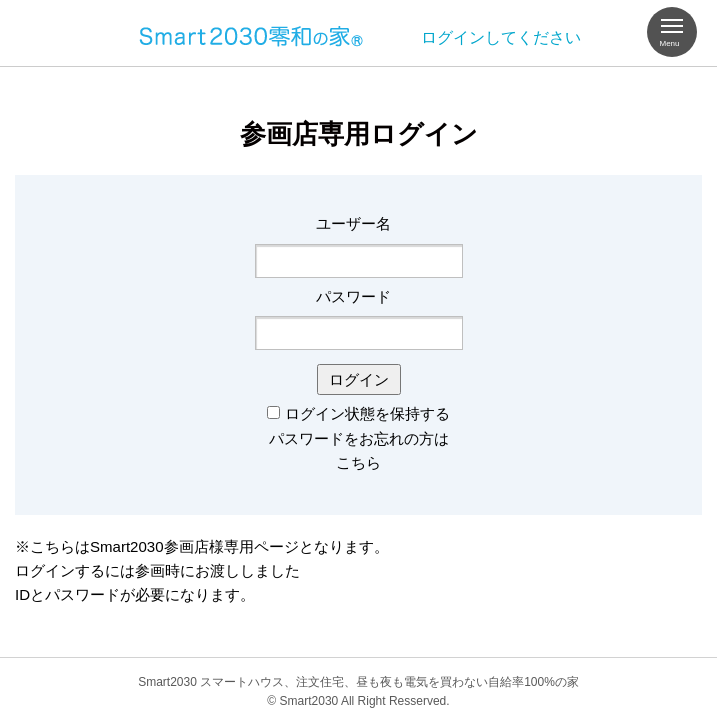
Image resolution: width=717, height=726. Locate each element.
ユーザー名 (353, 223)
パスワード (353, 296)
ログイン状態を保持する (367, 413)
